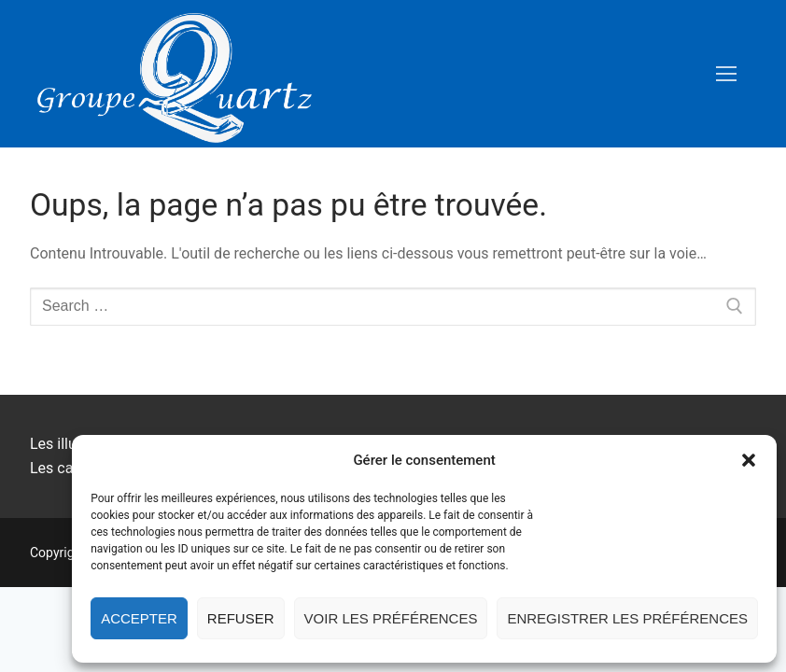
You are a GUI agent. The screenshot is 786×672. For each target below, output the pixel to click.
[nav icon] (726, 74)
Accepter (139, 618)
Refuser (241, 618)
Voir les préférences (391, 618)
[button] (749, 460)
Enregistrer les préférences (627, 618)
